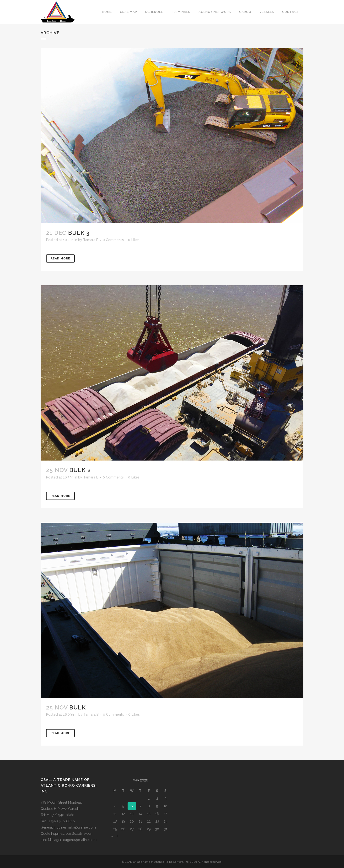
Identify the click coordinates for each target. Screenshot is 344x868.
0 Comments (113, 240)
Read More (60, 258)
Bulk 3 (79, 233)
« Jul (115, 836)
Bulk (78, 707)
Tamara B (91, 240)
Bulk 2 (80, 470)
